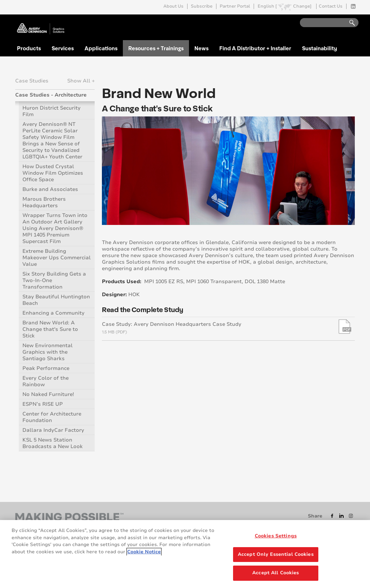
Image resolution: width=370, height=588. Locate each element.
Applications (101, 48)
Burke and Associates (50, 189)
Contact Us (331, 6)
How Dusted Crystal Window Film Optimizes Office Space (53, 173)
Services (63, 48)
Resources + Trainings (156, 48)
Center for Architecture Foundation (52, 417)
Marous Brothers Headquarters (44, 202)
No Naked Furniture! (48, 394)
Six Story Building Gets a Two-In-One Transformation (54, 280)
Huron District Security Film (51, 111)
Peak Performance (46, 368)
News (201, 48)
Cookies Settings (276, 536)
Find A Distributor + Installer (255, 48)
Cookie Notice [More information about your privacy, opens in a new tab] (144, 552)
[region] (185, 554)
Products (29, 48)
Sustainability (320, 48)
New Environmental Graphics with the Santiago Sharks (48, 352)
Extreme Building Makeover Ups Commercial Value (57, 258)
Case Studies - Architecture (51, 95)
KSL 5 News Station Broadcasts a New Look (53, 443)
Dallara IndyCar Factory (53, 430)
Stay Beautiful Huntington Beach (56, 300)
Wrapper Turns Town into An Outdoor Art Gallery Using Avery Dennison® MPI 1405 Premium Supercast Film (55, 228)
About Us (173, 6)
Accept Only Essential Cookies (276, 554)
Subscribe (202, 6)
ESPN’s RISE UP (43, 404)
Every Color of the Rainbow (46, 381)
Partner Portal (235, 6)
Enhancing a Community (53, 313)
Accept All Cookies (276, 573)
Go (349, 23)
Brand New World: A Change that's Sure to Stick (50, 329)
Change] (302, 6)
